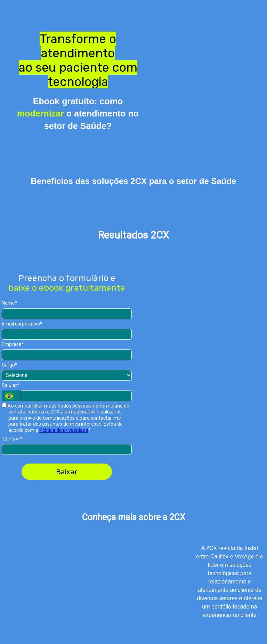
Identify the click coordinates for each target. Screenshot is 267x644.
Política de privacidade (64, 430)
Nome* (10, 303)
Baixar (67, 472)
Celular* (11, 385)
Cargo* (10, 365)
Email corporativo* (22, 324)
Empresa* (13, 344)
